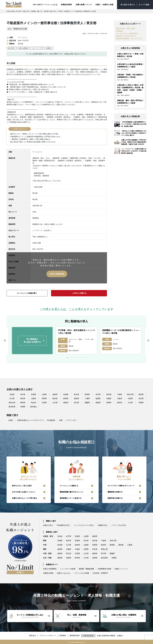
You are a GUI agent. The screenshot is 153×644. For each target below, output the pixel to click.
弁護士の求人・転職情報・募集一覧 (32, 11)
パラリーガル (71, 420)
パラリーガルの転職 (81, 573)
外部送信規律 (89, 635)
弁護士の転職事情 (50, 568)
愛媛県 (87, 402)
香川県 (76, 402)
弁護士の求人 (48, 525)
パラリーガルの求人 (119, 525)
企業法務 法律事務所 (123, 38)
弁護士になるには (63, 573)
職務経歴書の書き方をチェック (71, 492)
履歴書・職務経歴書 (86, 568)
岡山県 (33, 402)
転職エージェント (121, 568)
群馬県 (87, 394)
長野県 (44, 398)
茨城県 (66, 394)
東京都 (109, 394)
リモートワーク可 (37, 48)
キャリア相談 (144, 4)
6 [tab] (85, 357)
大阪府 (120, 398)
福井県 (23, 398)
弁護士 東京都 (120, 28)
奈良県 (141, 398)
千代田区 (60, 11)
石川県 (12, 398)
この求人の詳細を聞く (57, 273)
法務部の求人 (103, 525)
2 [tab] (71, 357)
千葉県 (120, 394)
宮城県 (33, 394)
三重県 (87, 398)
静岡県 (66, 398)
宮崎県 (141, 402)
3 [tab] (75, 357)
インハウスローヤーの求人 (84, 525)
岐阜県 (55, 398)
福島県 (55, 394)
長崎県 (109, 402)
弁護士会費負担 (23, 48)
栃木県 (76, 394)
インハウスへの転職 (68, 568)
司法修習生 (120, 30)
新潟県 (141, 394)
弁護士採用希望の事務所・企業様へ (111, 635)
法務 (61, 420)
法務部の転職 (48, 573)
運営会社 (32, 635)
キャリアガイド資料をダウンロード (121, 485)
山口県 (55, 402)
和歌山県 (12, 402)
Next (148, 340)
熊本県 (120, 402)
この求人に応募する (79, 293)
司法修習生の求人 (63, 525)
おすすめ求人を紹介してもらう (24, 492)
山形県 (44, 394)
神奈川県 (130, 394)
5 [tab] (82, 357)
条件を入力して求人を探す (22, 485)
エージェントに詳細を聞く (27, 293)
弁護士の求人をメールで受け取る (25, 498)
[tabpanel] (76, 340)
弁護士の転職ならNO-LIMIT (14, 11)
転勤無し (49, 48)
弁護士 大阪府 (131, 28)
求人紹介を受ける (127, 4)
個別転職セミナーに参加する (71, 498)
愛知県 (76, 398)
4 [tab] (78, 357)
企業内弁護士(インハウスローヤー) (30, 420)
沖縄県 (23, 406)
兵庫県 (130, 398)
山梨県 (33, 398)
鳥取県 (23, 402)
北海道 (12, 394)
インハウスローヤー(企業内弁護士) (127, 33)
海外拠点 (33, 406)
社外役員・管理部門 (100, 573)
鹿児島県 (12, 406)
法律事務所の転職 (104, 568)
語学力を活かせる (130, 36)
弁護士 (11, 420)
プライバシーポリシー (48, 635)
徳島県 (66, 402)
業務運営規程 (75, 635)
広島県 (44, 402)
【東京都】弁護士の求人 (50, 11)
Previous (5, 340)
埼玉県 (98, 394)
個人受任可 (11, 48)
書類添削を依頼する (115, 492)
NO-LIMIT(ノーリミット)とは (44, 4)
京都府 (109, 398)
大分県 (130, 402)
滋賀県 (98, 398)
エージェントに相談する (69, 485)
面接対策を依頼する (115, 498)
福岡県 (98, 402)
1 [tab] (68, 357)
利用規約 (63, 635)
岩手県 (23, 394)
